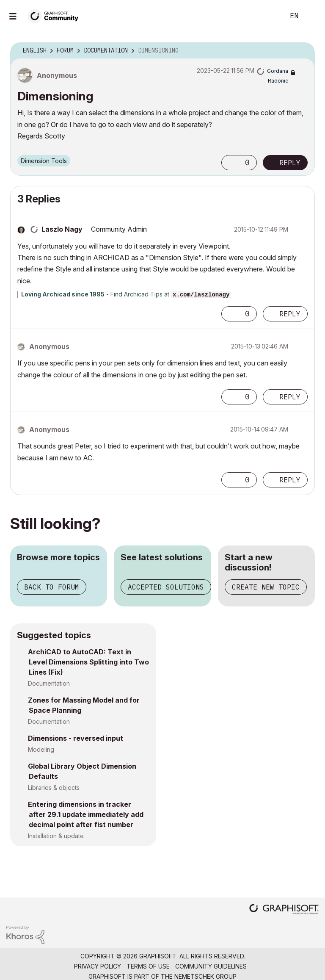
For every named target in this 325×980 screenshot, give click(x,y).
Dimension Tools (44, 161)
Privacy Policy (98, 966)
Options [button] (303, 51)
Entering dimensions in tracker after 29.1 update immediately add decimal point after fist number (86, 814)
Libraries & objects (54, 788)
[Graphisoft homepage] (284, 910)
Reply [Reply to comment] (290, 314)
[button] (230, 163)
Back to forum (52, 587)
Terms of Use (148, 966)
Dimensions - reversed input (76, 738)
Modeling (41, 749)
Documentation (49, 683)
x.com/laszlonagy (201, 295)
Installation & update (56, 836)
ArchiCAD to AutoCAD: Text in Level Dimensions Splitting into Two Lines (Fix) (88, 662)
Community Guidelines (211, 966)
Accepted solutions (166, 587)
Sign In (311, 16)
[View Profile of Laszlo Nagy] (62, 229)
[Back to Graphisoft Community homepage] (56, 15)
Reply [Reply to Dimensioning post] (290, 163)
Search (269, 16)
